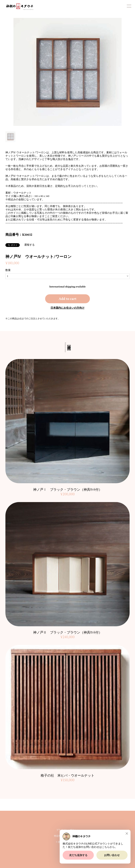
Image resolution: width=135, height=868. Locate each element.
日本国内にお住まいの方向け (67, 308)
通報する (29, 245)
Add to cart (67, 299)
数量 (8, 270)
